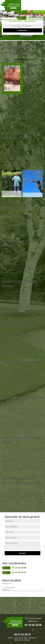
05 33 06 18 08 (37, 13)
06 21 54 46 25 (37, 18)
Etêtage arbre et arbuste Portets (7, 610)
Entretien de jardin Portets (37, 603)
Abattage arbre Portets (7, 603)
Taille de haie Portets (21, 610)
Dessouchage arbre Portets (22, 603)
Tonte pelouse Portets (35, 610)
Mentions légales (22, 640)
